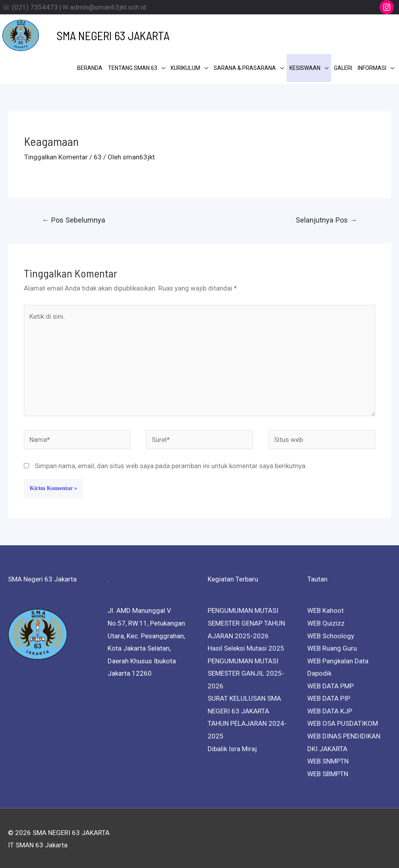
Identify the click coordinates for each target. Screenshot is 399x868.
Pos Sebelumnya (74, 218)
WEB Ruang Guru (332, 647)
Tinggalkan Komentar (56, 155)
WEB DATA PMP (331, 684)
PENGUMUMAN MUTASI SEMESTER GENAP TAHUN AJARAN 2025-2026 (246, 621)
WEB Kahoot (326, 609)
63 (98, 155)
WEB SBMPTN (328, 772)
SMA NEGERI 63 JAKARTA (101, 35)
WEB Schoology (331, 634)
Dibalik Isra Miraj (232, 747)
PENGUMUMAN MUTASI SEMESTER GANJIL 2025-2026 (246, 672)
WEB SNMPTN (328, 759)
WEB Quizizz (326, 622)
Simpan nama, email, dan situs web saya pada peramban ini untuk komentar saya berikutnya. (171, 464)
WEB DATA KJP (330, 709)
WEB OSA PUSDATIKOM (343, 722)
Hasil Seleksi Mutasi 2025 (246, 647)
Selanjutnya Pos (326, 218)
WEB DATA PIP (329, 697)
